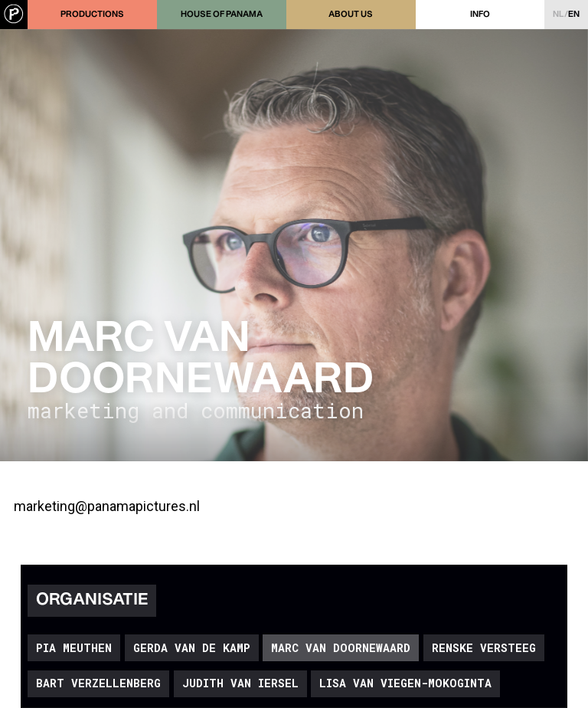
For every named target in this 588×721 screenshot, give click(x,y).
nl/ (566, 15)
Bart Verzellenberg (98, 683)
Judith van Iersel (240, 683)
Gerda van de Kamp (192, 648)
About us (351, 15)
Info (480, 15)
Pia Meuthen (74, 648)
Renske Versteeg (484, 648)
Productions (92, 15)
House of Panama (222, 15)
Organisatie (92, 600)
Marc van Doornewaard (341, 648)
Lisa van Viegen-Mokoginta (405, 683)
